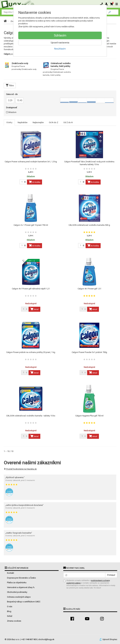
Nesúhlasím (60, 49)
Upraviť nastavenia (60, 43)
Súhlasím (60, 35)
